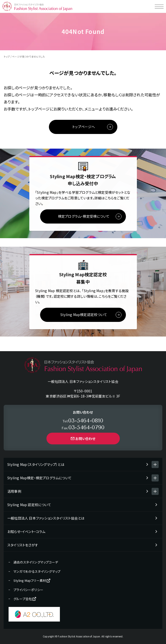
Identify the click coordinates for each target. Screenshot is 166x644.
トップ (7, 56)
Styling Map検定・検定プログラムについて (39, 478)
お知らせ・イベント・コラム (26, 532)
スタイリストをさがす (23, 545)
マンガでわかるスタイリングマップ (37, 571)
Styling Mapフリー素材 (32, 581)
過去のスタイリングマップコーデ (36, 562)
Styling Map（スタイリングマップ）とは (36, 464)
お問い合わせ (83, 439)
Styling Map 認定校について (29, 505)
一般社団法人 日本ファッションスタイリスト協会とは (46, 518)
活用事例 (14, 491)
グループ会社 (25, 599)
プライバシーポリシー (28, 590)
